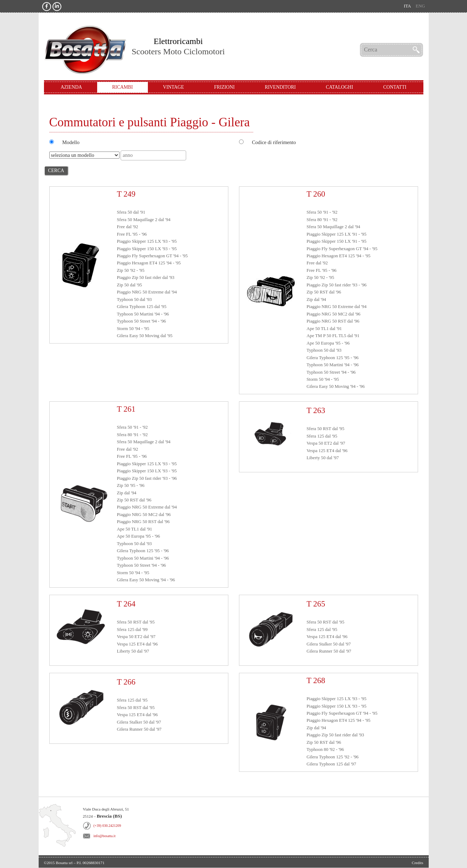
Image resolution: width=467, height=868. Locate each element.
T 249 (126, 194)
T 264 (126, 604)
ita (407, 6)
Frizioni (224, 87)
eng (420, 6)
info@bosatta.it (105, 836)
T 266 (126, 682)
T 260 (316, 194)
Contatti (395, 87)
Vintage (173, 87)
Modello (71, 142)
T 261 (126, 409)
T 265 (316, 604)
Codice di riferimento (274, 142)
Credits (417, 863)
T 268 (316, 680)
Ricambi (122, 87)
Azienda (71, 87)
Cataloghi (340, 87)
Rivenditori (280, 87)
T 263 (316, 410)
